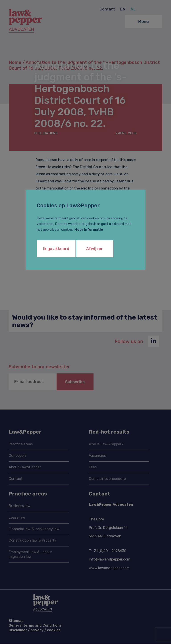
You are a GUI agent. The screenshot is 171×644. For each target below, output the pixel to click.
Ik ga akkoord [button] (56, 249)
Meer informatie (89, 230)
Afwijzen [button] (96, 249)
